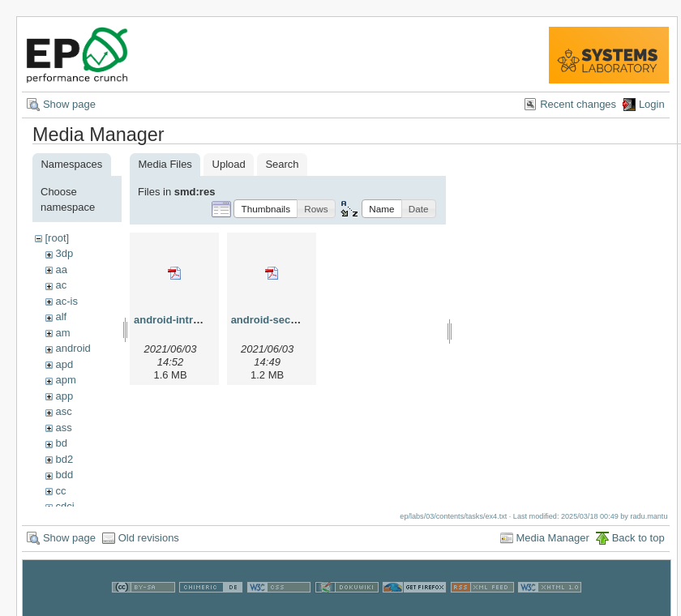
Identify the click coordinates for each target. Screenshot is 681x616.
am (62, 333)
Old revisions (149, 543)
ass (63, 428)
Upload (229, 164)
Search (282, 164)
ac (61, 285)
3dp (64, 253)
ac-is (66, 301)
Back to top (638, 543)
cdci (64, 506)
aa (61, 269)
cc (60, 491)
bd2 (64, 459)
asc (63, 411)
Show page (69, 104)
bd (61, 443)
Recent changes (578, 104)
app (64, 396)
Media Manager (553, 543)
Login (652, 104)
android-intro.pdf (176, 320)
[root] (57, 238)
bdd (64, 475)
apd (64, 364)
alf (61, 317)
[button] (266, 209)
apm (65, 380)
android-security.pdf (282, 320)
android (73, 348)
